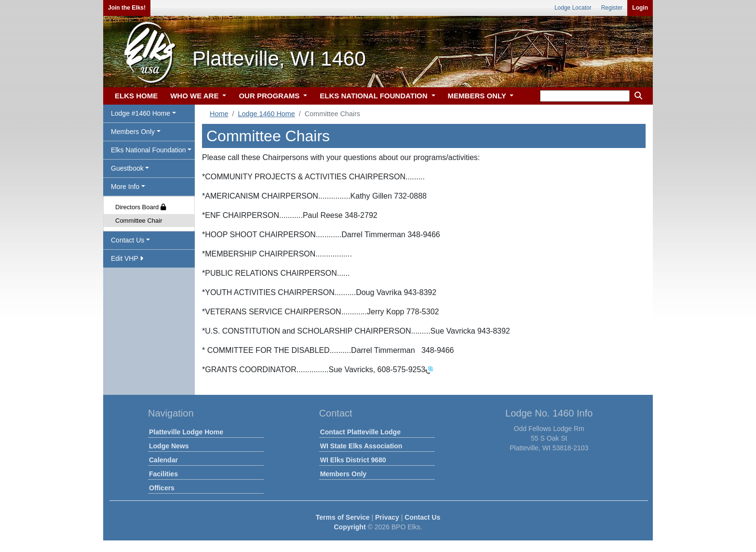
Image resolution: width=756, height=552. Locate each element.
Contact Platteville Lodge (360, 432)
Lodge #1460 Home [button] (141, 113)
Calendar (163, 460)
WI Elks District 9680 (353, 460)
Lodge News (169, 446)
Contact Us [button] (128, 240)
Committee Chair (139, 221)
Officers (162, 488)
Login (640, 8)
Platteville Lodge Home (186, 432)
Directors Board (141, 207)
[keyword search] (585, 96)
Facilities (163, 474)
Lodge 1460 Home (266, 114)
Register (612, 8)
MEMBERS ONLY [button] (478, 96)
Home (219, 114)
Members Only (343, 474)
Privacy (387, 517)
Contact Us (422, 517)
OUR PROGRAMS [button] (270, 96)
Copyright (350, 527)
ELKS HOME (136, 96)
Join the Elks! (127, 8)
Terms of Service (343, 517)
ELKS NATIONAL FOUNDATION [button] (375, 96)
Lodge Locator (573, 8)
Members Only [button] (133, 132)
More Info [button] (125, 187)
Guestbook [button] (127, 168)
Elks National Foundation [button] (148, 150)
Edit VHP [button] (127, 258)
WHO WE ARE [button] (195, 96)
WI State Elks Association (361, 446)
